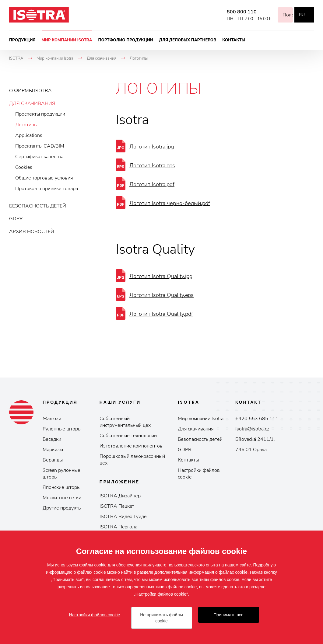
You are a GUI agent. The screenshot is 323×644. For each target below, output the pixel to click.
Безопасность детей (38, 206)
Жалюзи (52, 419)
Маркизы (53, 450)
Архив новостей (32, 231)
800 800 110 (234, 12)
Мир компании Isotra (67, 40)
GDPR (16, 219)
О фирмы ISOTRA (30, 91)
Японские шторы (61, 487)
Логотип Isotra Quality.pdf (161, 314)
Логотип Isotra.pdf (152, 184)
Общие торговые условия (44, 178)
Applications (29, 135)
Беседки (52, 439)
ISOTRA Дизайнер (120, 496)
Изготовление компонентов (131, 446)
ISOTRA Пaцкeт (117, 506)
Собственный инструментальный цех (125, 422)
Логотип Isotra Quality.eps (161, 295)
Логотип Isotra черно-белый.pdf (170, 203)
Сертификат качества (39, 157)
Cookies (24, 167)
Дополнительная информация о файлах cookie (201, 572)
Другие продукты (62, 508)
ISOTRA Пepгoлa (118, 527)
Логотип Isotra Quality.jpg (161, 276)
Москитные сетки (62, 498)
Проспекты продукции (40, 114)
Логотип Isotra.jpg (152, 147)
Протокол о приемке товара (47, 189)
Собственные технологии (128, 436)
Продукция (22, 40)
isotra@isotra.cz (252, 429)
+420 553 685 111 (257, 419)
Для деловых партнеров (188, 40)
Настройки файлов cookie (199, 474)
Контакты (234, 40)
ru (302, 15)
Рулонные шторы (62, 429)
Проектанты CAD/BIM (40, 146)
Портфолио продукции (126, 40)
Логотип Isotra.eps (152, 165)
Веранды (53, 460)
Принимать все (229, 615)
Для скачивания (32, 103)
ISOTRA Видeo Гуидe (123, 517)
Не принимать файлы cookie (161, 618)
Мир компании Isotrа (201, 419)
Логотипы (26, 125)
